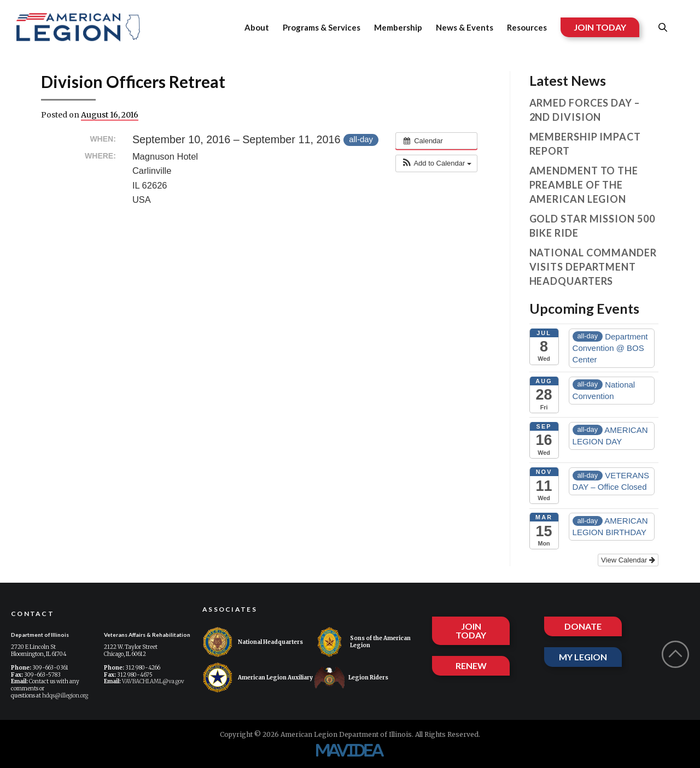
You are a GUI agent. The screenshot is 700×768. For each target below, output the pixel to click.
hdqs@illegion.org (65, 696)
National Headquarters (253, 642)
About (257, 27)
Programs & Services (322, 27)
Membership (398, 27)
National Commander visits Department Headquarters (593, 267)
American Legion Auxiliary (258, 678)
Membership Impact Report (585, 144)
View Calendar (628, 560)
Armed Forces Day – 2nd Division (585, 110)
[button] (436, 163)
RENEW (471, 666)
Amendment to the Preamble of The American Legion (584, 185)
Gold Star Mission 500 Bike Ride (592, 226)
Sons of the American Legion (363, 642)
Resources (527, 27)
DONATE (583, 626)
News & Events (465, 27)
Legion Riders (351, 678)
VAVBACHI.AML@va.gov (153, 681)
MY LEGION (583, 657)
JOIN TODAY (600, 27)
